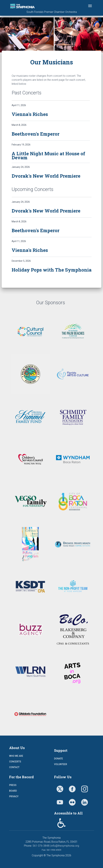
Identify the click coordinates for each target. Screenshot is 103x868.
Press (13, 785)
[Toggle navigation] (90, 6)
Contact (14, 767)
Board (13, 791)
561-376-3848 (41, 846)
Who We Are (16, 756)
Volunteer (61, 764)
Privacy (14, 796)
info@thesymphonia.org (65, 846)
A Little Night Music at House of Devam (48, 156)
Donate (58, 759)
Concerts (15, 762)
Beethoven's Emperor (36, 134)
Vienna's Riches (30, 114)
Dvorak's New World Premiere (46, 176)
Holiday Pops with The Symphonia (52, 270)
